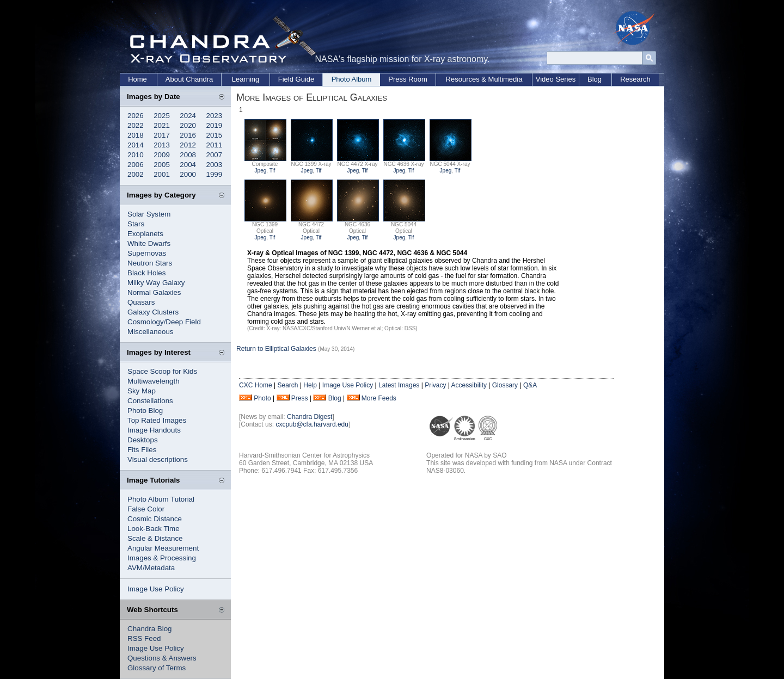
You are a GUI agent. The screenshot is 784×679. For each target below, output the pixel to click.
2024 (188, 116)
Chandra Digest (310, 417)
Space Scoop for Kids (162, 371)
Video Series (556, 79)
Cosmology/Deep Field (164, 322)
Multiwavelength (154, 381)
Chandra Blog (150, 629)
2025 (162, 116)
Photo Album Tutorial (161, 499)
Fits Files (142, 450)
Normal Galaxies (154, 292)
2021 (162, 125)
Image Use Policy (156, 589)
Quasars (141, 302)
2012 (188, 145)
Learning (246, 79)
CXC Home (256, 385)
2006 (136, 165)
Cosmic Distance (155, 519)
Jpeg (261, 171)
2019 (215, 125)
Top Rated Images (157, 420)
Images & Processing (162, 558)
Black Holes (146, 273)
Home (137, 79)
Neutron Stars (150, 263)
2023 (215, 116)
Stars (136, 224)
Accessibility (469, 385)
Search (287, 385)
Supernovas (147, 253)
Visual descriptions (158, 459)
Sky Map (142, 391)
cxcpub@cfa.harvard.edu (312, 424)
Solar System (149, 214)
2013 (162, 145)
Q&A (530, 385)
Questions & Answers (162, 658)
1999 (215, 174)
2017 (162, 135)
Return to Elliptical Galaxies (276, 349)
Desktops (143, 440)
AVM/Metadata (151, 568)
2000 (188, 174)
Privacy (435, 385)
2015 (215, 135)
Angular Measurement (163, 548)
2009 (162, 155)
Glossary (505, 385)
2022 (136, 125)
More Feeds (379, 398)
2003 (215, 165)
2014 (136, 145)
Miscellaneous (150, 332)
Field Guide (296, 79)
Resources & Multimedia (484, 79)
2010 (136, 155)
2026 (136, 116)
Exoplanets (145, 234)
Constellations (150, 401)
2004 (188, 165)
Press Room (408, 79)
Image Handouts (154, 430)
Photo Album (352, 79)
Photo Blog (145, 411)
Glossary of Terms (157, 668)
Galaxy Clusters (153, 312)
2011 (215, 145)
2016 (188, 135)
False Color (146, 509)
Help (310, 385)
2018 (136, 135)
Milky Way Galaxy (156, 283)
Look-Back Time (154, 529)
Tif (272, 171)
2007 (215, 155)
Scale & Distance (155, 538)
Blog (595, 79)
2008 (188, 155)
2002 (136, 174)
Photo (262, 398)
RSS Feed (144, 638)
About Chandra (189, 79)
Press (300, 398)
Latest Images (399, 385)
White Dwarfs (149, 243)
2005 (162, 165)
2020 (188, 125)
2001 (162, 174)
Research (635, 79)
